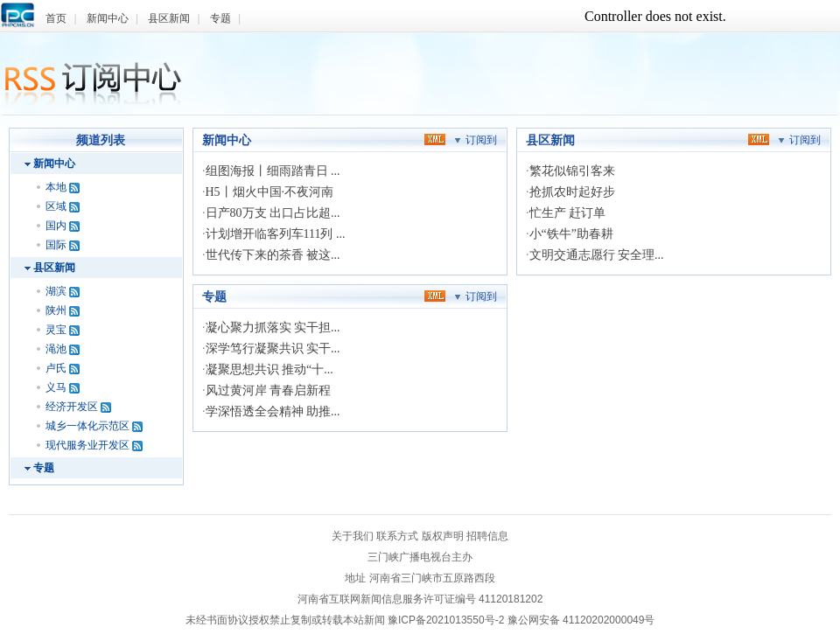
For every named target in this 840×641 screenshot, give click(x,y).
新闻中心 (108, 18)
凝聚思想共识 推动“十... (269, 369)
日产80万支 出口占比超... (273, 213)
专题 (220, 18)
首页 (56, 18)
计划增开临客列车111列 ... (276, 234)
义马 (56, 387)
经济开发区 (72, 407)
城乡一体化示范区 (87, 426)
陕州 (56, 310)
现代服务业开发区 (87, 445)
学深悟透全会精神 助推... (273, 411)
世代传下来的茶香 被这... (273, 255)
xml (435, 139)
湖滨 (56, 291)
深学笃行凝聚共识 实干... (273, 348)
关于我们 (353, 536)
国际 (56, 245)
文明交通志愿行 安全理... (597, 255)
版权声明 (443, 536)
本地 (56, 187)
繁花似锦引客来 (572, 171)
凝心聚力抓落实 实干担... (273, 327)
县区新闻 (169, 18)
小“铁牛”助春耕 (571, 234)
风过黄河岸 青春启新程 (269, 390)
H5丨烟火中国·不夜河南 (270, 192)
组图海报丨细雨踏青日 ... (273, 171)
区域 (56, 206)
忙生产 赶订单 (568, 213)
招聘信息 (487, 536)
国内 (56, 226)
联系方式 (397, 536)
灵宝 (56, 330)
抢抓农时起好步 (572, 192)
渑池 (56, 349)
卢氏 (56, 368)
